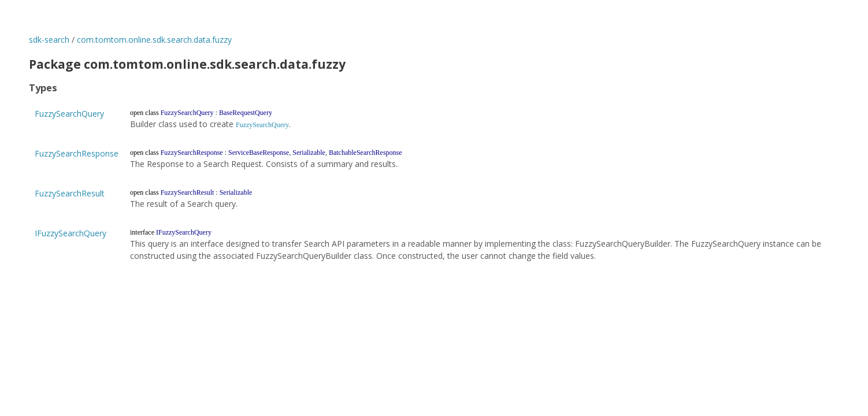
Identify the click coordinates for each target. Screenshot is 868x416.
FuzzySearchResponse (77, 153)
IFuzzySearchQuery (71, 233)
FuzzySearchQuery (69, 114)
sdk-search (49, 40)
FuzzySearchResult (70, 193)
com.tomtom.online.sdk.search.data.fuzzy (154, 40)
